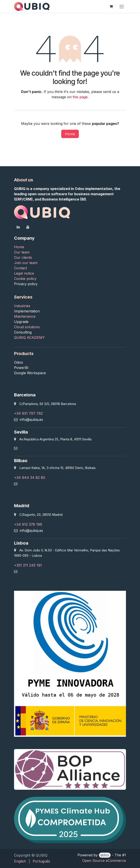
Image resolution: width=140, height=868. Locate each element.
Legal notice (24, 273)
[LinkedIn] (18, 227)
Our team (22, 252)
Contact (21, 268)
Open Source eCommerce (104, 861)
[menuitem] (20, 861)
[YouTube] (28, 227)
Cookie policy (25, 279)
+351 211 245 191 (28, 565)
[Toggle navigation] (122, 6)
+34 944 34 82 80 (30, 478)
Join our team (26, 263)
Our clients (23, 257)
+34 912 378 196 (28, 524)
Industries (23, 306)
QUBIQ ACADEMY (29, 337)
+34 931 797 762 (28, 413)
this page (80, 97)
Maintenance (25, 316)
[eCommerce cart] (111, 6)
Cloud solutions (27, 327)
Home (70, 134)
